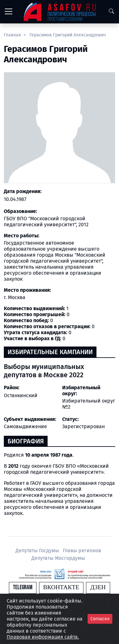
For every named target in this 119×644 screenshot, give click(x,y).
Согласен (100, 619)
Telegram (23, 588)
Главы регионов (82, 550)
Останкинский (21, 395)
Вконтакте (61, 588)
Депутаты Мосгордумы (58, 558)
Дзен (98, 588)
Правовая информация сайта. (43, 637)
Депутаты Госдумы (38, 550)
